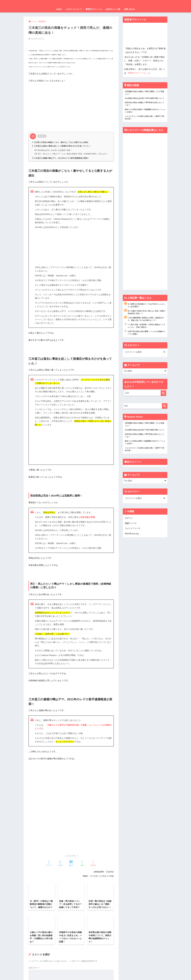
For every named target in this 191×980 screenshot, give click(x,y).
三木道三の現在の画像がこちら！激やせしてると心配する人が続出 (62, 139)
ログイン (129, 529)
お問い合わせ (129, 9)
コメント (34, 870)
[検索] (163, 399)
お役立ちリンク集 (113, 9)
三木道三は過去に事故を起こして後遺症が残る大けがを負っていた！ (63, 143)
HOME (59, 9)
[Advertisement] (71, 99)
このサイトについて (74, 9)
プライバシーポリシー (95, 974)
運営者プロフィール (94, 9)
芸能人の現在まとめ (95, 3)
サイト (32, 926)
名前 (32, 903)
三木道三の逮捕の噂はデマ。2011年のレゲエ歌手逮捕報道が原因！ (63, 159)
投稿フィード (131, 534)
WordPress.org (132, 545)
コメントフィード (133, 540)
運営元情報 (79, 974)
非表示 (42, 132)
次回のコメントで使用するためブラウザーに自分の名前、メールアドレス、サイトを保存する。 (71, 937)
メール (33, 915)
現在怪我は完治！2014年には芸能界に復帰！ (55, 147)
